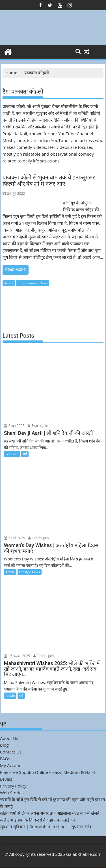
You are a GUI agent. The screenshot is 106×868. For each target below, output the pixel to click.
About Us (9, 738)
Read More (16, 270)
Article (9, 283)
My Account (12, 765)
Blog (4, 745)
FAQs (5, 759)
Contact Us (11, 752)
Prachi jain (38, 426)
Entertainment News (33, 283)
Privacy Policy (13, 786)
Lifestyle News (30, 572)
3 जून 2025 (14, 426)
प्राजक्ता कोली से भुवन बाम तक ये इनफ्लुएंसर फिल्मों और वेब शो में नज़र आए (49, 181)
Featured (12, 454)
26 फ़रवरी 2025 (17, 656)
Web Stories (12, 793)
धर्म (25, 454)
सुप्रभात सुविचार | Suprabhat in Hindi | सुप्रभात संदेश (46, 827)
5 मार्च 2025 (15, 538)
